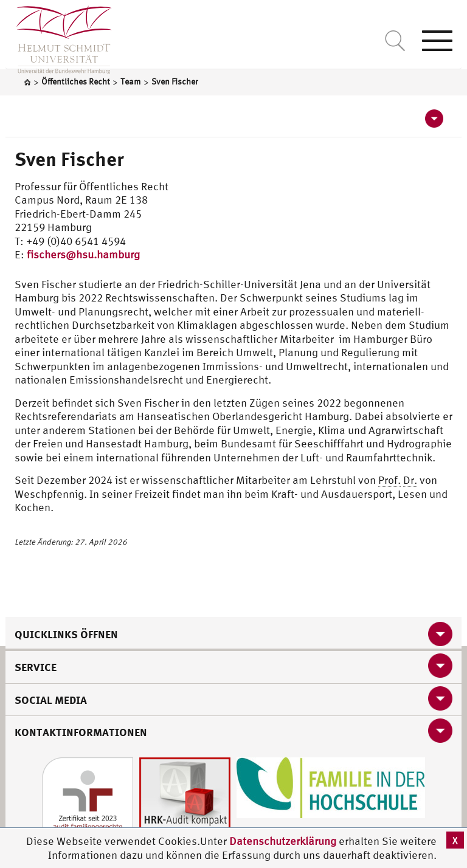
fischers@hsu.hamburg (83, 254)
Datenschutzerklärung (283, 841)
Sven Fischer (69, 159)
